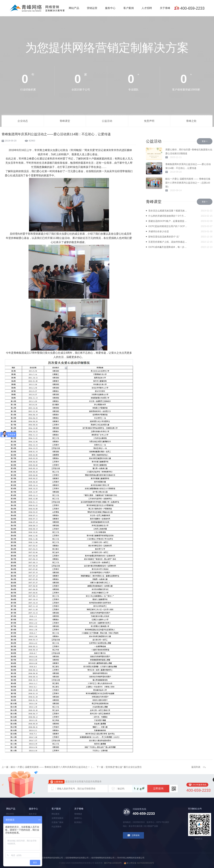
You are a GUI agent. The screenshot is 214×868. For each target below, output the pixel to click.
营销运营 (92, 8)
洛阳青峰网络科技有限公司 (51, 858)
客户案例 (129, 8)
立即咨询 (158, 789)
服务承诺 (33, 814)
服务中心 (110, 8)
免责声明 (149, 121)
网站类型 (10, 814)
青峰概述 (78, 814)
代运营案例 (56, 827)
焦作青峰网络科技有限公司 (103, 858)
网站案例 (55, 814)
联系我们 (78, 822)
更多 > (205, 141)
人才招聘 (147, 8)
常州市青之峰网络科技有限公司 (131, 858)
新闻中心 (78, 818)
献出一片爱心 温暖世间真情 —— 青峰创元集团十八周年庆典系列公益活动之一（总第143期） (188, 183)
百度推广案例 (57, 822)
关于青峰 (165, 8)
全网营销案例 (57, 818)
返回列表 (196, 767)
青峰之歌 (191, 121)
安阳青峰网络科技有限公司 (77, 858)
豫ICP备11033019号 (113, 863)
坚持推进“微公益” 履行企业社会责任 (124, 767)
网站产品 (74, 8)
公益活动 (107, 121)
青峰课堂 (65, 121)
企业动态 (23, 121)
